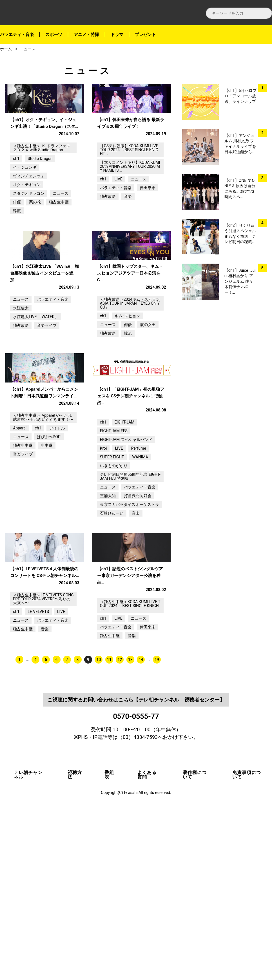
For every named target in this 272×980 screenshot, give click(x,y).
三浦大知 (108, 624)
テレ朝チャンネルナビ (51, 13)
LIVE (119, 222)
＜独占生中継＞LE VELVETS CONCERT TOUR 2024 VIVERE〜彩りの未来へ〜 (43, 770)
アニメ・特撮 (86, 35)
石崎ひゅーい (112, 642)
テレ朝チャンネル (28, 946)
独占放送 (108, 239)
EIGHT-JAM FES (114, 559)
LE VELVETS (38, 783)
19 (157, 831)
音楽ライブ (47, 411)
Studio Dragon (40, 201)
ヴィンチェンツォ (29, 219)
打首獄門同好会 (138, 624)
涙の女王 (148, 410)
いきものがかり (114, 594)
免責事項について (247, 946)
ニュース (28, 49)
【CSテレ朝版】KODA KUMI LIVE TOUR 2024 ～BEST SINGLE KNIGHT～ (129, 193)
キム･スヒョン (127, 402)
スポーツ (54, 35)
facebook (263, 73)
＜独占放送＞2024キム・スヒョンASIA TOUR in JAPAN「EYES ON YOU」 (130, 389)
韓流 (17, 254)
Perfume (139, 577)
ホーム (6, 49)
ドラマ (117, 35)
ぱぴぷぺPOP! (49, 565)
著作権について (195, 946)
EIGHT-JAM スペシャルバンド (126, 568)
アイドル (57, 556)
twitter (263, 88)
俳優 (17, 245)
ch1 (16, 201)
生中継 (47, 574)
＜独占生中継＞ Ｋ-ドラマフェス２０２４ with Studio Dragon (42, 191)
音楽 (128, 239)
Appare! (20, 556)
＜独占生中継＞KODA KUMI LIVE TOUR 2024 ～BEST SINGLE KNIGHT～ (130, 777)
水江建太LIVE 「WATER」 (36, 402)
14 (141, 831)
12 (120, 831)
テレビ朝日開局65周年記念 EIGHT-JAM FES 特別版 (130, 605)
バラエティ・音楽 (17, 35)
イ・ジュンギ (25, 210)
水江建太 (21, 394)
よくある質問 (147, 946)
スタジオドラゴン (29, 236)
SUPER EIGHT (112, 585)
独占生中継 (59, 245)
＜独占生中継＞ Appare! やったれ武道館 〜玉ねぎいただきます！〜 (43, 546)
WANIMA (140, 585)
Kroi (103, 577)
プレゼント (145, 35)
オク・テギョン (27, 227)
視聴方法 (75, 946)
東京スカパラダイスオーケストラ (130, 633)
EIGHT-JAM (125, 551)
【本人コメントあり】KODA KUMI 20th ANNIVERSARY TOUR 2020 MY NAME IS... (130, 209)
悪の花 (35, 245)
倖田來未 (148, 230)
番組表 (109, 946)
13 (130, 831)
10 (99, 831)
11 (109, 831)
